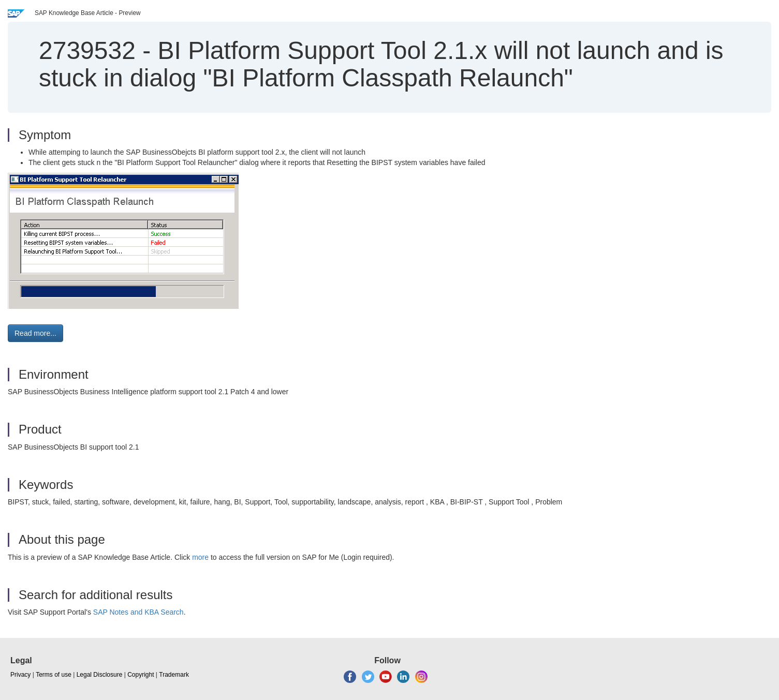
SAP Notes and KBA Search (138, 612)
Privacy (20, 675)
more (200, 557)
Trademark (174, 675)
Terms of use (54, 675)
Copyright (141, 675)
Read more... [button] (35, 333)
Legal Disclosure (100, 675)
